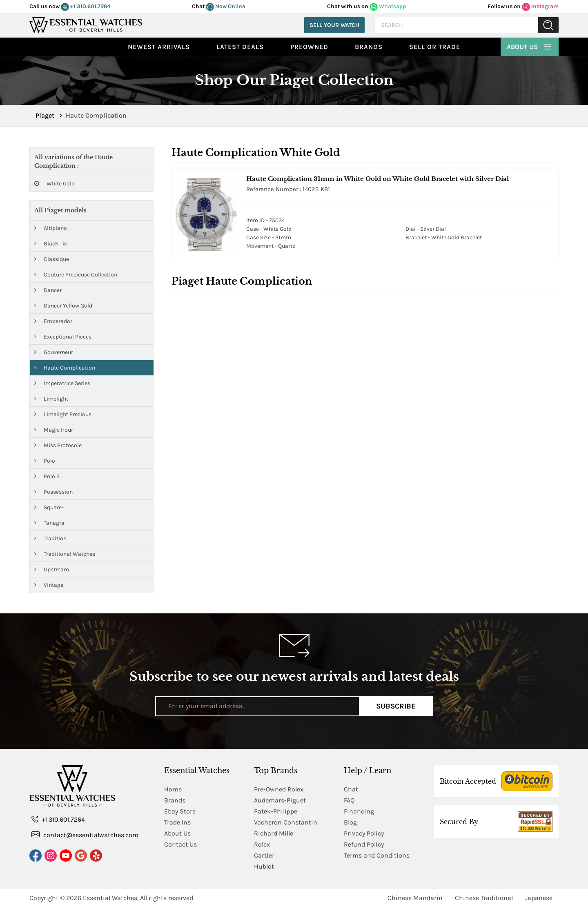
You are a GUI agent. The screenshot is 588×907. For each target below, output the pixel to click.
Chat (351, 789)
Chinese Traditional (484, 898)
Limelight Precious (63, 414)
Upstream (52, 569)
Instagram (540, 6)
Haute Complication (65, 368)
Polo (45, 461)
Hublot (264, 866)
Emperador (53, 321)
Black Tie (51, 244)
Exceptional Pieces (63, 337)
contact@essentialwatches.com (85, 835)
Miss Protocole (58, 445)
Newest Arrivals (159, 47)
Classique (52, 259)
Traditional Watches (65, 554)
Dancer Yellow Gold (63, 306)
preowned (309, 47)
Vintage (49, 585)
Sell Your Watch (334, 25)
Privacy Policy (364, 833)
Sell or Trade (435, 47)
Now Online (225, 6)
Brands (369, 47)
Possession (53, 492)
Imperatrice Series (62, 383)
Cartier (264, 855)
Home (173, 789)
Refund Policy (364, 844)
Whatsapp (388, 6)
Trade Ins (177, 822)
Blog (350, 822)
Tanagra (49, 523)
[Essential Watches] (86, 24)
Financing (359, 811)
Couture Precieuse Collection (76, 275)
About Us (530, 46)
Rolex (262, 844)
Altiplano (51, 228)
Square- (49, 507)
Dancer (48, 290)
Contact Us (180, 844)
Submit (548, 25)
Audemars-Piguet (280, 800)
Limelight (51, 399)
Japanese (539, 898)
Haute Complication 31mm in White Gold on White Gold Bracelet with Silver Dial (378, 179)
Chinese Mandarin (415, 898)
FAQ (349, 800)
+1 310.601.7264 (86, 6)
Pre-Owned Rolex (279, 789)
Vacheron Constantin (286, 822)
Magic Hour (54, 430)
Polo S (47, 476)
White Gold (55, 184)
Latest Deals (240, 47)
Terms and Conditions (377, 855)
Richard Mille (274, 833)
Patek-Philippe (276, 811)
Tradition (50, 538)
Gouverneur (54, 352)
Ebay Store (180, 811)
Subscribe (396, 706)
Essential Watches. (111, 898)
